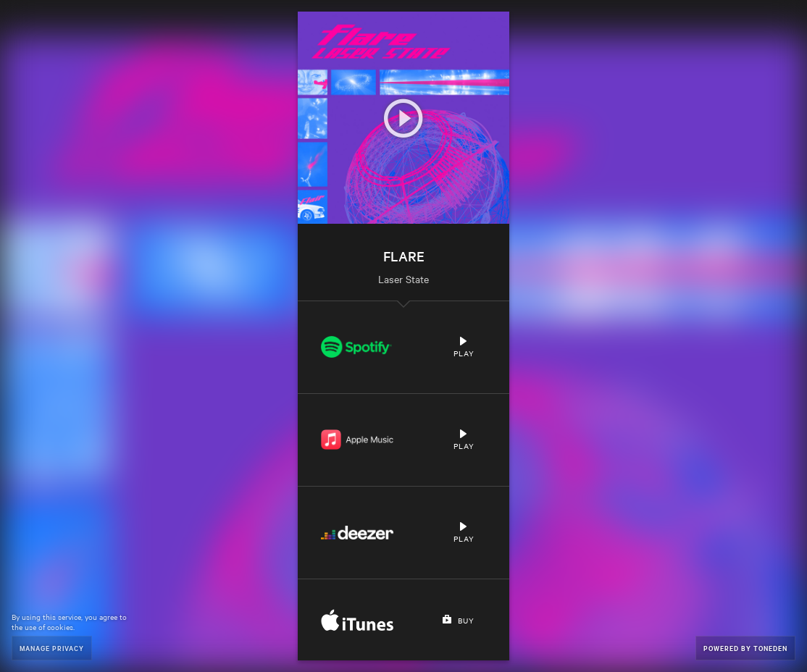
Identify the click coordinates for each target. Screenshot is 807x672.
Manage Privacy (52, 648)
